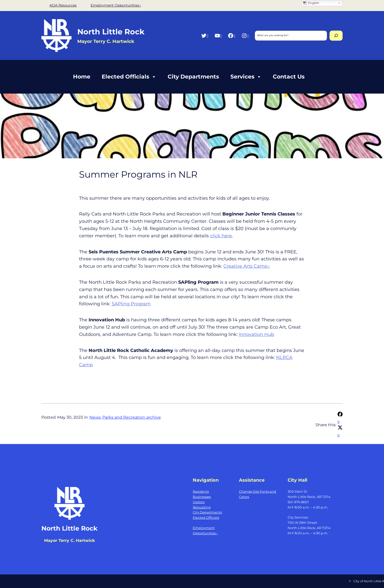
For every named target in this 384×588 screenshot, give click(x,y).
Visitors (199, 502)
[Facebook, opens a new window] (232, 35)
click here (221, 236)
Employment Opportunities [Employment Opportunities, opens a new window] (116, 5)
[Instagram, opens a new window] (245, 35)
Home (82, 77)
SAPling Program (131, 304)
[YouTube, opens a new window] (218, 35)
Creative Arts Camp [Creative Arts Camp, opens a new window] (247, 266)
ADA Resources (63, 5)
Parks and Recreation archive (132, 417)
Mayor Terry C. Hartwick (70, 540)
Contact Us (289, 77)
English (311, 3)
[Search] (336, 36)
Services (246, 77)
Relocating (202, 507)
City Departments (193, 77)
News (95, 417)
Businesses (202, 497)
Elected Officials (129, 77)
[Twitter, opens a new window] (205, 35)
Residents (201, 491)
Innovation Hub (257, 334)
